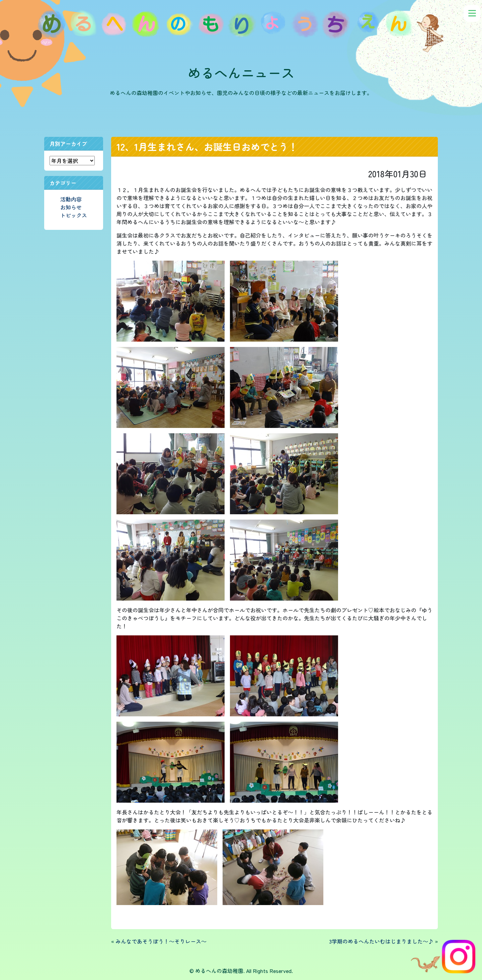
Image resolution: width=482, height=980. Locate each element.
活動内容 (71, 199)
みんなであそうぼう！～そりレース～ (161, 941)
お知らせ (71, 207)
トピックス (74, 215)
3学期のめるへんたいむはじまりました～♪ (381, 941)
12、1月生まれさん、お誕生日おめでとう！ (207, 147)
